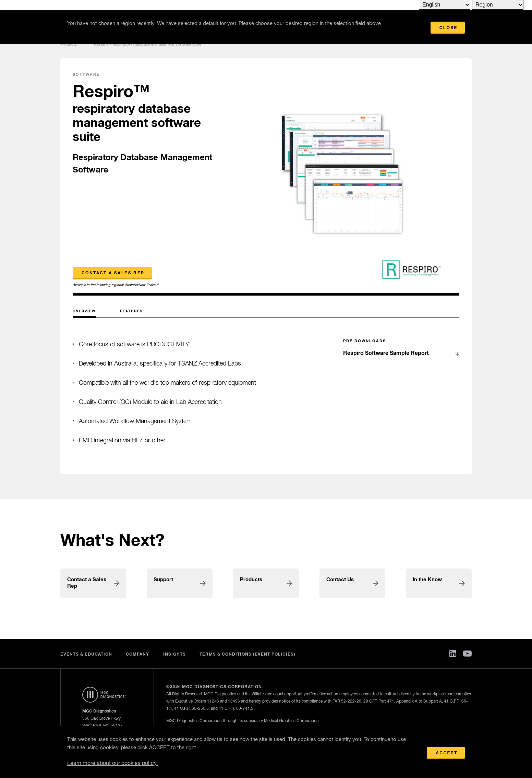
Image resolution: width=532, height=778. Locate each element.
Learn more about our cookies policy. (112, 764)
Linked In (453, 654)
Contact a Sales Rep (113, 273)
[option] (342, 177)
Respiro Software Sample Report (386, 353)
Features (131, 311)
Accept (447, 753)
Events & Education (86, 655)
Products (69, 44)
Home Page (104, 695)
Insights (174, 655)
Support (163, 580)
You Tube (467, 654)
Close (449, 28)
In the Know (427, 580)
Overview (84, 311)
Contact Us (340, 580)
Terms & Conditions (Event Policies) (248, 655)
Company (137, 655)
